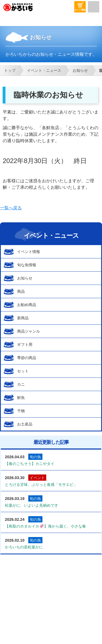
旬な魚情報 (27, 265)
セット (23, 371)
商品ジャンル (29, 331)
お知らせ (25, 278)
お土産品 (25, 424)
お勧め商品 (27, 305)
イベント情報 (29, 252)
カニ (21, 384)
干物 (21, 411)
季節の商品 (27, 358)
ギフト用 (25, 344)
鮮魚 (21, 398)
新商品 (23, 318)
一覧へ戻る (11, 208)
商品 (21, 291)
